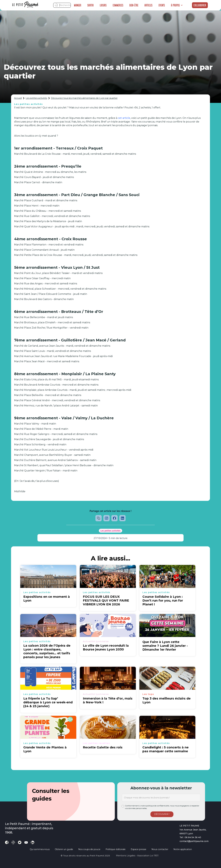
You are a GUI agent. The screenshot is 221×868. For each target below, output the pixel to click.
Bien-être (134, 5)
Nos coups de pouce (89, 849)
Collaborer (200, 5)
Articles (148, 5)
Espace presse (139, 849)
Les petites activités (36, 98)
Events (162, 5)
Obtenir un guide (64, 849)
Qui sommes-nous (40, 849)
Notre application (183, 849)
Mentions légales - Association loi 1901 (137, 856)
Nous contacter (160, 849)
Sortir (90, 5)
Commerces (118, 5)
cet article (124, 118)
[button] (177, 5)
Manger (78, 5)
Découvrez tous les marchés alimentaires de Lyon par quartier (84, 98)
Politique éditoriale (116, 849)
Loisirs (103, 5)
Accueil (18, 98)
